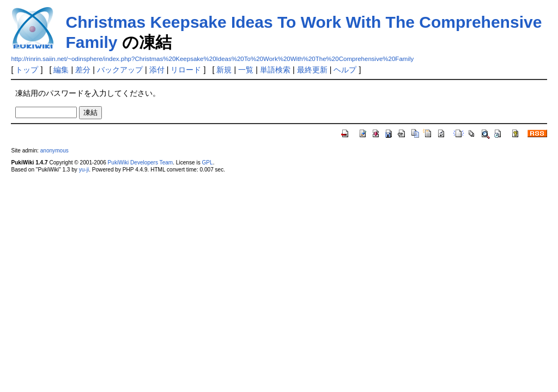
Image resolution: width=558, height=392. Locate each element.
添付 (157, 70)
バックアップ (120, 70)
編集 (61, 70)
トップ (27, 70)
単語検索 (275, 70)
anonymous (54, 151)
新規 (224, 70)
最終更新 (312, 70)
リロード (186, 70)
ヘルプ (345, 70)
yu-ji (84, 170)
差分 (83, 70)
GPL (207, 163)
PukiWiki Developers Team (141, 163)
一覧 (246, 70)
